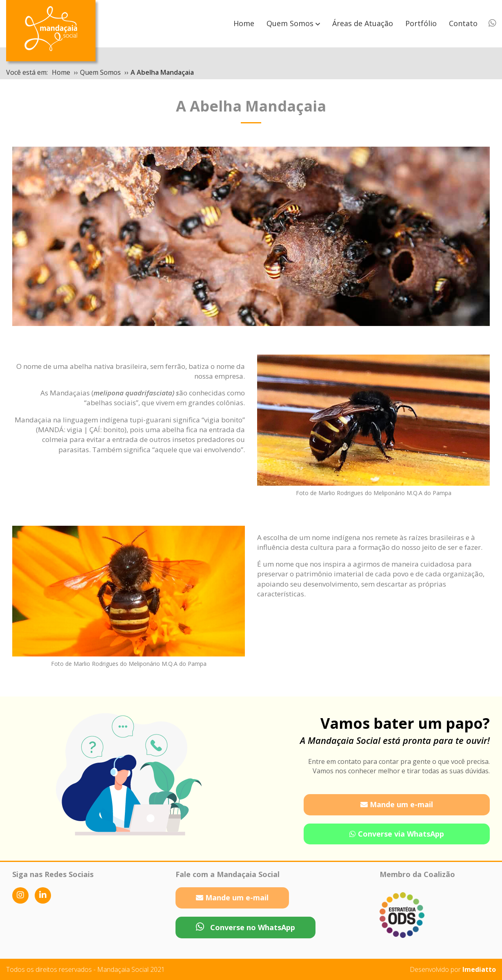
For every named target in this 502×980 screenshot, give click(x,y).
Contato (463, 23)
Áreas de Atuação (363, 23)
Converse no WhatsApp (245, 927)
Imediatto (479, 969)
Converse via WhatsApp (397, 834)
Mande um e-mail (397, 804)
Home (244, 23)
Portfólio (421, 23)
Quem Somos (290, 23)
